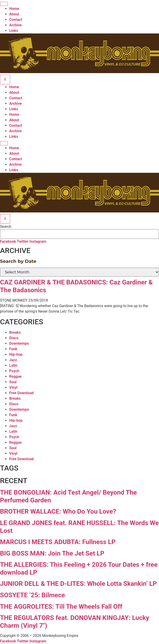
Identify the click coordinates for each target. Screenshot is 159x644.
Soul (13, 382)
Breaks (15, 332)
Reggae (15, 376)
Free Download (21, 393)
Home (14, 9)
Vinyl (13, 387)
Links (14, 31)
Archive (16, 25)
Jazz (13, 360)
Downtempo (19, 343)
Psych (14, 371)
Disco (14, 338)
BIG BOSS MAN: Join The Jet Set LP (52, 553)
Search (6, 227)
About (14, 14)
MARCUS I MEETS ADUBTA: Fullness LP (58, 542)
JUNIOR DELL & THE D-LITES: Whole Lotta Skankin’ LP (78, 584)
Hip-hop (16, 354)
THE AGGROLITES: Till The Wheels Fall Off (61, 607)
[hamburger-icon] (4, 4)
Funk (13, 349)
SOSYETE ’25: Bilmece (32, 595)
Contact (16, 20)
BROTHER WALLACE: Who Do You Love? (58, 511)
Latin (13, 365)
